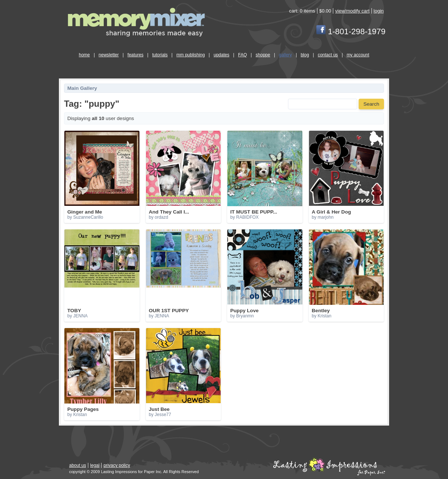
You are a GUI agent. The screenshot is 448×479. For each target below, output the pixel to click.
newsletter (109, 55)
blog (305, 55)
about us (78, 465)
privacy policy (117, 465)
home (84, 55)
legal (95, 465)
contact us (328, 55)
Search (371, 104)
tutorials (160, 55)
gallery (285, 55)
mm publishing (191, 55)
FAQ (242, 55)
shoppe (263, 55)
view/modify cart (352, 11)
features (136, 55)
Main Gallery (82, 88)
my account (358, 55)
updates (222, 55)
